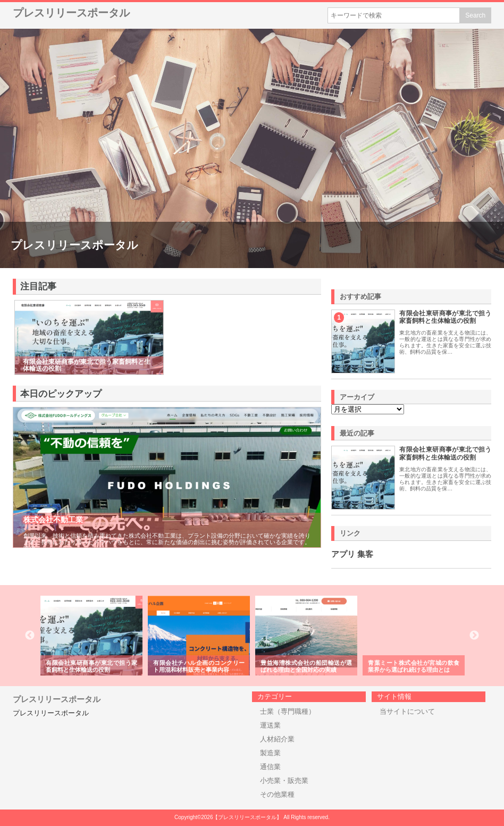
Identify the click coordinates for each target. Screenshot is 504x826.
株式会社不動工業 (53, 520)
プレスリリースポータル (71, 13)
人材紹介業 (277, 739)
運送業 (270, 725)
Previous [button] (30, 636)
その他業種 (277, 794)
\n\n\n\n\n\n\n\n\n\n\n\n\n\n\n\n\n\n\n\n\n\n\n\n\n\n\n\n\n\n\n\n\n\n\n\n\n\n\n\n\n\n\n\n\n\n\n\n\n (368, 409)
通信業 (270, 767)
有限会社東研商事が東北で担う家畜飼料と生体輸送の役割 (445, 317)
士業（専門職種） (288, 711)
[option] (91, 636)
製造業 (270, 753)
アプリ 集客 (352, 554)
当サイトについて (407, 711)
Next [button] (474, 636)
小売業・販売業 (284, 781)
